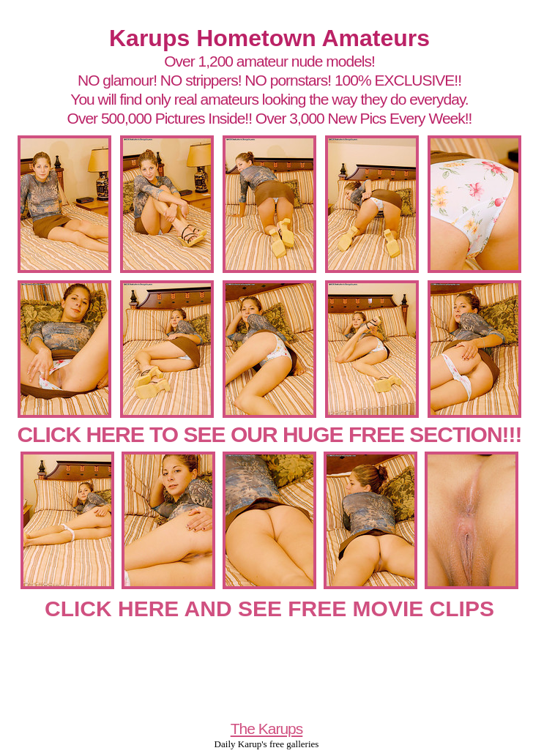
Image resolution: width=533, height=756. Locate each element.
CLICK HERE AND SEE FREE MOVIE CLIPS (269, 609)
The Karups (267, 729)
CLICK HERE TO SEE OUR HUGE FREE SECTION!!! (269, 434)
